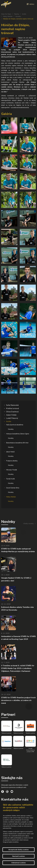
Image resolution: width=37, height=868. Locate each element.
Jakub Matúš (10, 452)
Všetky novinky (28, 524)
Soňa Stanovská (12, 405)
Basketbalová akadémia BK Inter (17, 443)
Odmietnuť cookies (19, 863)
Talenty (17, 14)
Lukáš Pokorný (12, 418)
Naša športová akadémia (15, 425)
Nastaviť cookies (19, 856)
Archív (24, 14)
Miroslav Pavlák (12, 470)
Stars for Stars (6, 14)
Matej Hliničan (8, 16)
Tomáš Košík (10, 479)
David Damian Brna (13, 488)
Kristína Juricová (12, 408)
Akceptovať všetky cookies (18, 850)
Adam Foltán (11, 415)
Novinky (18, 16)
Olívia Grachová (12, 412)
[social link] (3, 792)
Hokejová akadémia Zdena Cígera (18, 434)
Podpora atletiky (12, 461)
